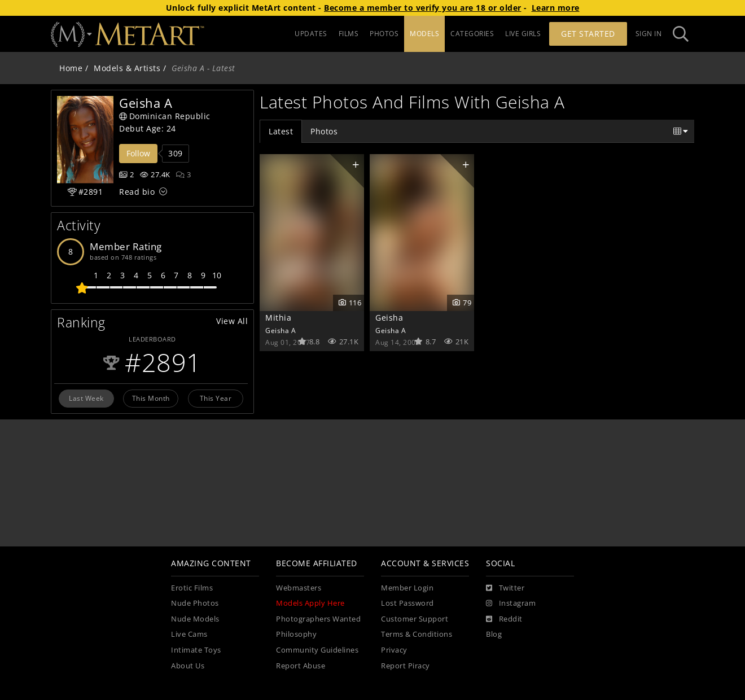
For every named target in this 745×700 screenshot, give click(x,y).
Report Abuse (301, 666)
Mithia (278, 318)
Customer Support (415, 619)
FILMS (349, 34)
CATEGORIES (472, 34)
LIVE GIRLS (523, 34)
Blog (494, 634)
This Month (151, 398)
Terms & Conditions (417, 634)
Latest (281, 131)
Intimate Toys (196, 650)
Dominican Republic (165, 116)
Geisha (389, 318)
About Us (188, 666)
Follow (138, 153)
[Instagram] (511, 603)
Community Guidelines (317, 650)
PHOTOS (384, 34)
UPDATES (311, 34)
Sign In (649, 34)
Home (71, 68)
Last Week (86, 398)
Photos (324, 131)
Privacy (394, 650)
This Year (216, 398)
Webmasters (299, 588)
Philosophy (296, 634)
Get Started (588, 34)
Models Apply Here (310, 603)
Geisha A (281, 330)
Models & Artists (127, 68)
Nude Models (195, 619)
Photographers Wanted (318, 619)
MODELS (424, 34)
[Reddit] (504, 619)
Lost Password (407, 603)
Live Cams (189, 634)
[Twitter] (505, 588)
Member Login (407, 588)
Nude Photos (195, 603)
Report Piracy (406, 666)
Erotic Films (192, 588)
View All (232, 321)
